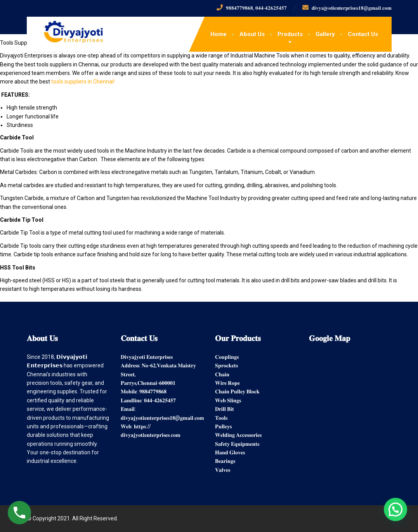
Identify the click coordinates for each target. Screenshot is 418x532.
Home (219, 34)
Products (290, 34)
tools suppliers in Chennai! (83, 82)
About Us (252, 34)
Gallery (325, 34)
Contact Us (363, 34)
